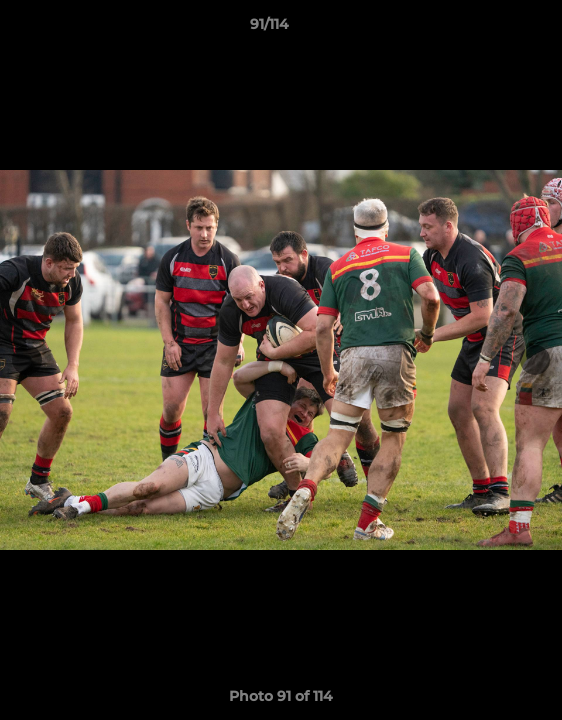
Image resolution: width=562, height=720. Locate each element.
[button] (490, 29)
